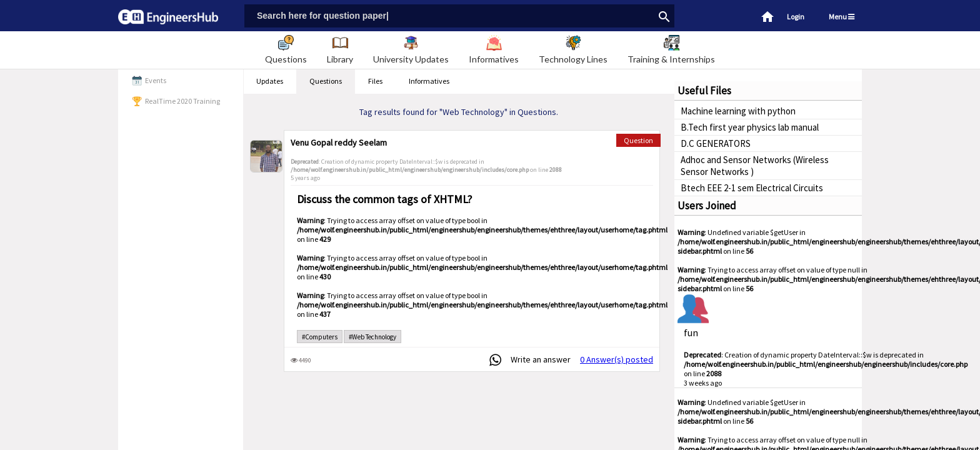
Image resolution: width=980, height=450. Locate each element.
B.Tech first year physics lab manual (750, 127)
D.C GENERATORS (716, 143)
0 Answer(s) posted (617, 359)
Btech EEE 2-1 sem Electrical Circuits (752, 188)
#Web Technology (372, 337)
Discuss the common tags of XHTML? (384, 199)
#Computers (320, 337)
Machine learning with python (738, 111)
